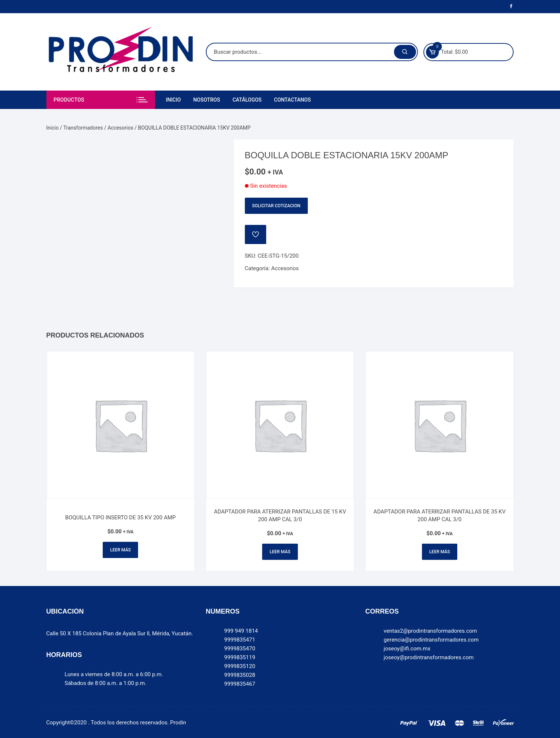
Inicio (174, 100)
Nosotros (207, 100)
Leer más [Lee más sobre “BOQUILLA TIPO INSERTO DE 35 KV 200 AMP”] (120, 550)
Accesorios (120, 128)
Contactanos (292, 100)
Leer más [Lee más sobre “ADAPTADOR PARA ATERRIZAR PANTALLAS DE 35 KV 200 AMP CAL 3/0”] (440, 552)
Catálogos (247, 100)
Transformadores (83, 128)
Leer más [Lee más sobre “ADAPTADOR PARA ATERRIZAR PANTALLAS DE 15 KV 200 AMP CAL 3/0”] (280, 552)
